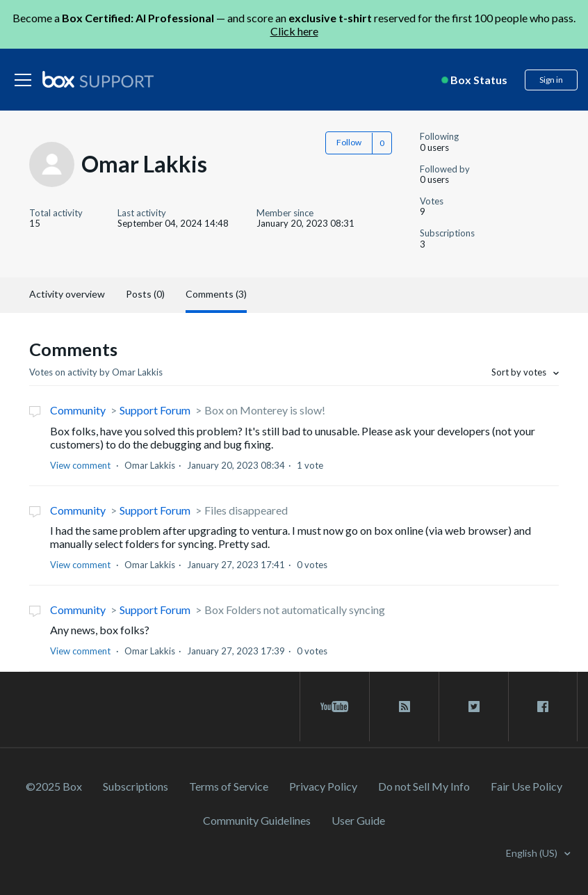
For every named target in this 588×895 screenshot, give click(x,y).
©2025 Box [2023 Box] (54, 786)
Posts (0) (145, 294)
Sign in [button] (551, 80)
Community (78, 410)
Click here (294, 31)
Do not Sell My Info (424, 786)
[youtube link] (335, 707)
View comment (80, 465)
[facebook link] (543, 707)
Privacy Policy (323, 786)
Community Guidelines (257, 820)
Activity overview (67, 294)
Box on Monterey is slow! (265, 410)
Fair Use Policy (526, 786)
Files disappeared (246, 510)
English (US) (533, 853)
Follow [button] (349, 142)
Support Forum (155, 410)
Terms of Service (229, 786)
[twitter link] (474, 707)
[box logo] (98, 79)
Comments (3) (216, 294)
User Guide (358, 820)
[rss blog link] (404, 707)
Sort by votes (520, 372)
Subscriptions (136, 786)
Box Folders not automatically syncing (295, 610)
